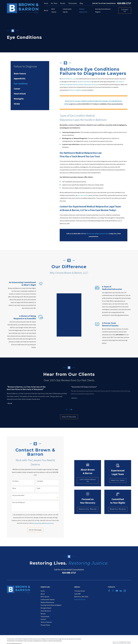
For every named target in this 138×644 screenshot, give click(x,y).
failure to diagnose (76, 90)
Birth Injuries (45, 597)
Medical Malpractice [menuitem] (83, 10)
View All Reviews (69, 417)
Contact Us (125, 10)
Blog (81, 3)
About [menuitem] (46, 10)
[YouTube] (117, 591)
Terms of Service (46, 622)
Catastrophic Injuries (48, 599)
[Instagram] (125, 591)
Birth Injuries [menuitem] (54, 10)
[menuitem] (30, 73)
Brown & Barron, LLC (68, 79)
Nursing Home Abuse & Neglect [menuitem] (103, 10)
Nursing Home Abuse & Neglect (51, 605)
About (43, 594)
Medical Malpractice (47, 602)
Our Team (54, 3)
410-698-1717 (124, 3)
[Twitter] (113, 591)
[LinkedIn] (121, 591)
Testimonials (72, 3)
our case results (83, 195)
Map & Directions (80, 599)
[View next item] (71, 410)
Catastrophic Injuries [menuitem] (67, 10)
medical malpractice (84, 82)
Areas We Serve (46, 611)
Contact (43, 619)
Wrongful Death (46, 608)
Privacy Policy (45, 625)
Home (46, 3)
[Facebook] (109, 591)
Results (63, 3)
